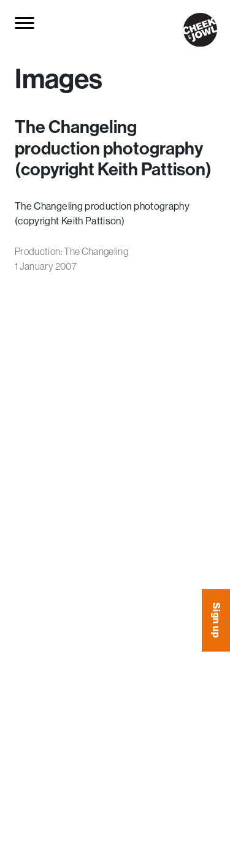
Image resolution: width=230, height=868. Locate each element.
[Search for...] (54, 23)
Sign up (217, 620)
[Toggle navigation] (25, 22)
